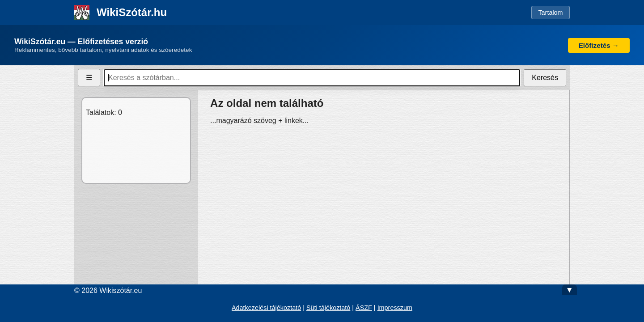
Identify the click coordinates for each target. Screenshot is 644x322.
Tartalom (550, 13)
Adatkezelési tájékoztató (266, 308)
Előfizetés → (599, 45)
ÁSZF (364, 308)
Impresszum (395, 308)
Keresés (545, 78)
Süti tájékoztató (328, 308)
